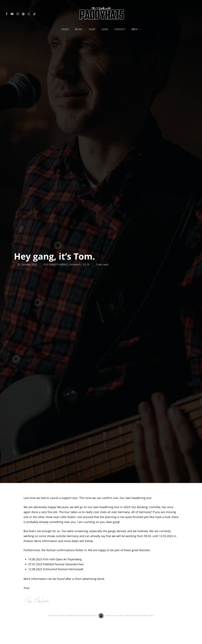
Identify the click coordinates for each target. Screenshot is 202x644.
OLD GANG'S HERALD (56, 265)
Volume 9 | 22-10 (79, 265)
